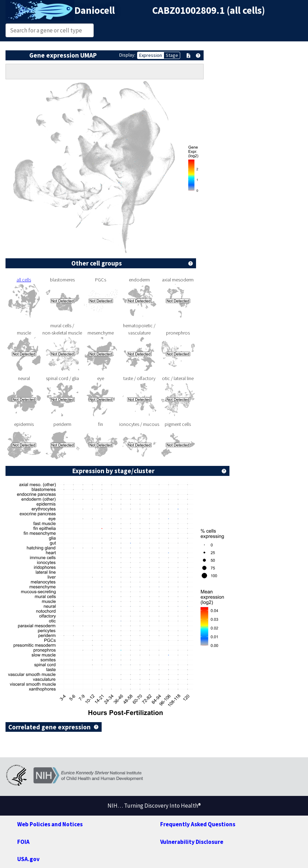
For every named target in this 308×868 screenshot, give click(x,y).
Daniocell (95, 10)
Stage (172, 55)
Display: (127, 55)
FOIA (23, 842)
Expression (151, 55)
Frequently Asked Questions (198, 824)
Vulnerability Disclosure (192, 842)
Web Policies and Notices (50, 824)
